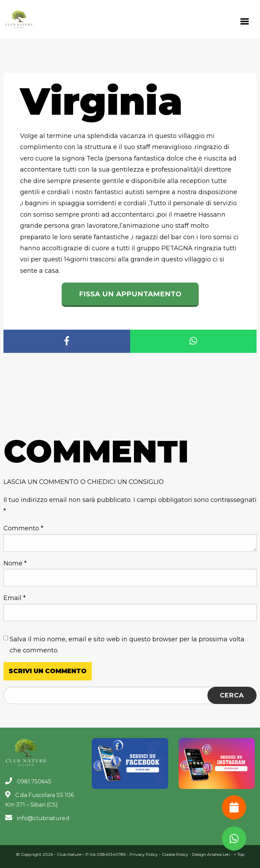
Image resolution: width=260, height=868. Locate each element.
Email (15, 598)
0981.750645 (28, 782)
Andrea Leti (218, 854)
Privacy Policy (144, 854)
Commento (23, 528)
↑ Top (239, 854)
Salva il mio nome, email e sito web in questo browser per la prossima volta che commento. (127, 645)
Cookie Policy (175, 854)
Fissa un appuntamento (130, 294)
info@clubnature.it (38, 818)
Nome (15, 563)
